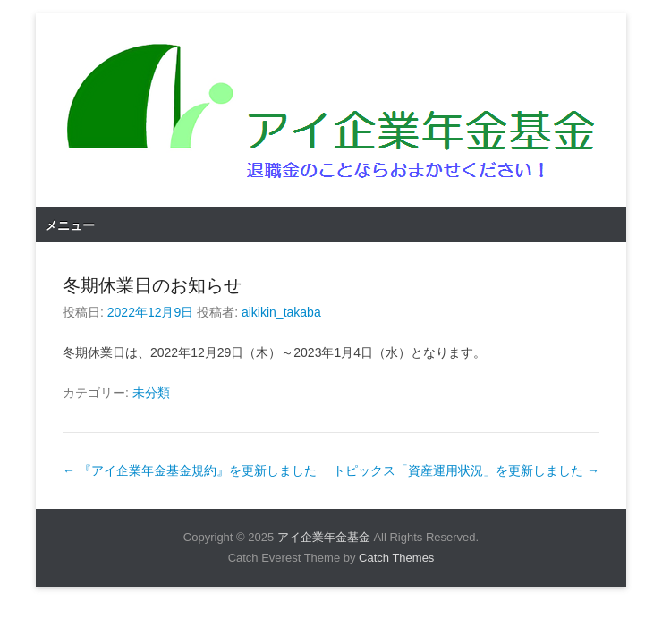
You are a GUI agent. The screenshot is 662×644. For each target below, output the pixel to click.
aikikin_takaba (281, 312)
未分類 (151, 393)
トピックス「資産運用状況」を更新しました (466, 470)
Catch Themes (396, 558)
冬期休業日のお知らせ (152, 285)
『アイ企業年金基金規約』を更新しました (190, 470)
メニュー (70, 225)
